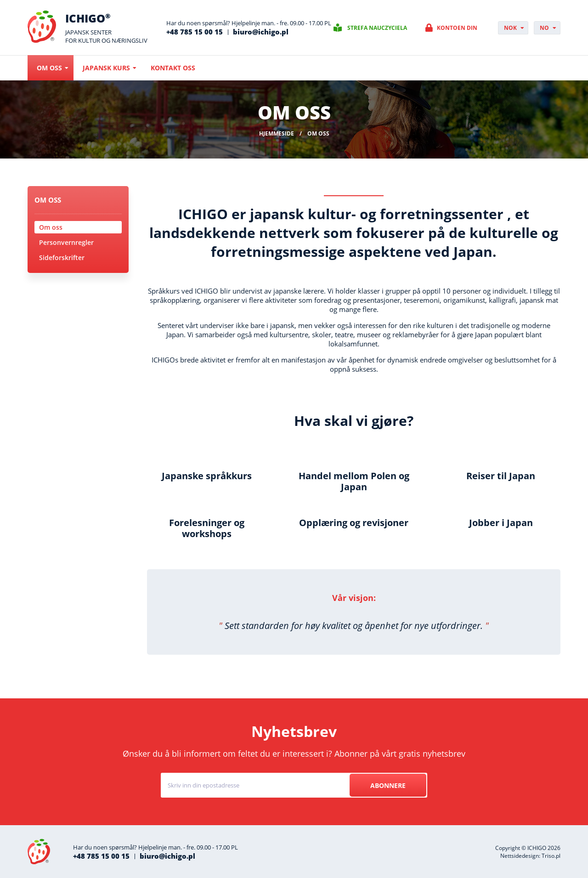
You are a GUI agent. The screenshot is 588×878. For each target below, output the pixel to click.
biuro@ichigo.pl (261, 32)
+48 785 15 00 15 (195, 32)
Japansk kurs (106, 68)
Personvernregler (66, 242)
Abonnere (388, 785)
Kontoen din (457, 28)
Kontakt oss (173, 68)
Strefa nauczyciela (377, 28)
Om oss (49, 68)
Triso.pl (551, 856)
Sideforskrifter (62, 258)
